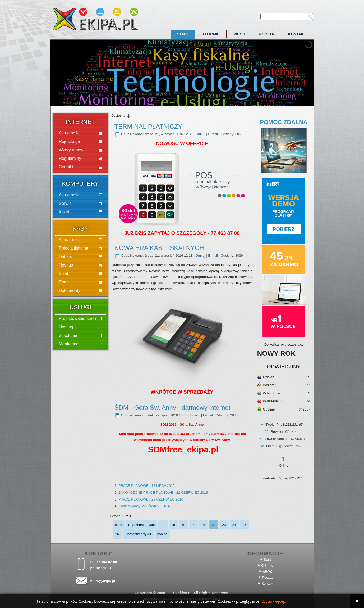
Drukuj (201, 134)
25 (244, 525)
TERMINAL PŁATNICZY (148, 126)
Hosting (66, 327)
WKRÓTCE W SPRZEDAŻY (182, 392)
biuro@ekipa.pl (103, 581)
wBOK (239, 34)
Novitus (66, 265)
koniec (162, 534)
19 (183, 525)
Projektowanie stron (78, 319)
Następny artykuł (138, 534)
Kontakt (297, 34)
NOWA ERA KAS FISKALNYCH (159, 248)
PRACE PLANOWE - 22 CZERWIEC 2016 (151, 499)
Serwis (65, 203)
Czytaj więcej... (274, 602)
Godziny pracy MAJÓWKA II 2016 (144, 506)
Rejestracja (70, 141)
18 (173, 525)
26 (117, 534)
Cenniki (66, 167)
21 (204, 525)
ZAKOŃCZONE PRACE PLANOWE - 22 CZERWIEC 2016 (163, 492)
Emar (64, 282)
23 (224, 525)
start (119, 525)
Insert (64, 212)
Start (183, 34)
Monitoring (69, 344)
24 (234, 525)
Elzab (64, 274)
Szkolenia (68, 335)
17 (163, 525)
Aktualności (70, 133)
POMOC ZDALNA (284, 122)
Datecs (66, 257)
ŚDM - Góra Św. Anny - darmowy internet (172, 407)
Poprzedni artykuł (141, 525)
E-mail (213, 134)
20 (193, 525)
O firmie (211, 34)
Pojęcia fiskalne (74, 248)
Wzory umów (71, 150)
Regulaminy (70, 158)
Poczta (267, 34)
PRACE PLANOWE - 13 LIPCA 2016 (146, 486)
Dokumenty (70, 291)
